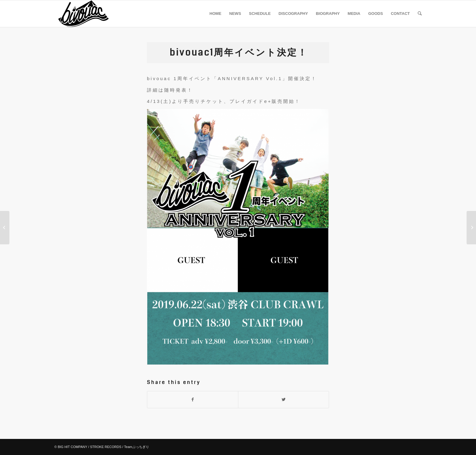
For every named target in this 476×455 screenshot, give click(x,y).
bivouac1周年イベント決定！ (239, 53)
